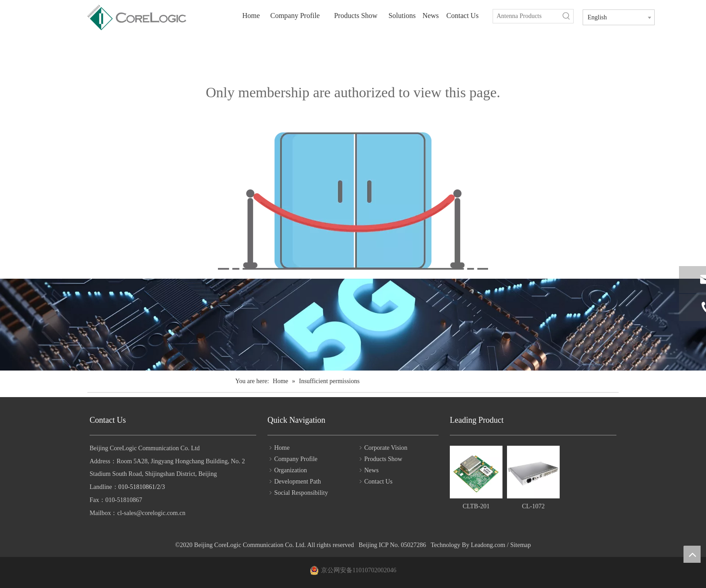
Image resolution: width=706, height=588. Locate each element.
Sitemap (520, 545)
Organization (291, 470)
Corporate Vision (386, 448)
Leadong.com (488, 545)
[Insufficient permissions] (353, 201)
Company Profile (296, 459)
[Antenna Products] (526, 16)
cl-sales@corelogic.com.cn (151, 513)
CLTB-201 (476, 506)
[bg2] (353, 325)
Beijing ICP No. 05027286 (393, 545)
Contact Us (378, 482)
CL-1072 (533, 506)
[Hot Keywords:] (566, 16)
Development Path (298, 482)
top (692, 554)
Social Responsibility (301, 493)
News (371, 470)
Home (282, 448)
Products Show (383, 459)
